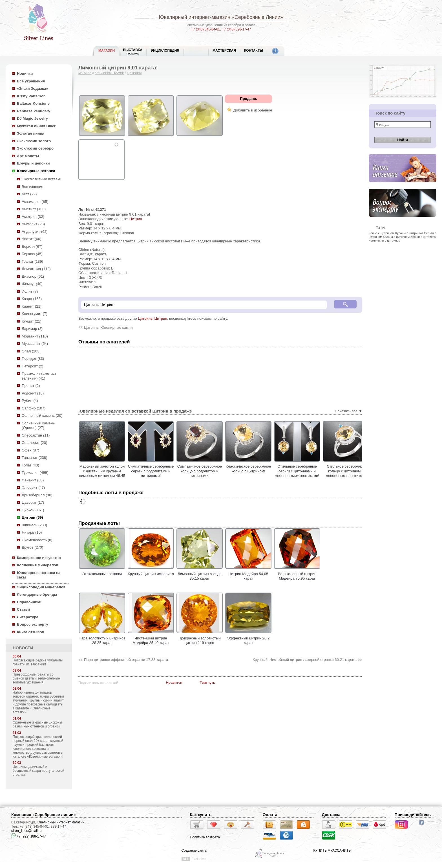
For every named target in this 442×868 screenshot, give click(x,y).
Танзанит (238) (35, 458)
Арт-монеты (28, 156)
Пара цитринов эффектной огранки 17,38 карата (126, 660)
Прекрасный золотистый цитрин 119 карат (200, 638)
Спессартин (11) (36, 435)
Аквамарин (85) (35, 202)
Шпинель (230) (34, 525)
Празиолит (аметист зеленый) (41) (39, 376)
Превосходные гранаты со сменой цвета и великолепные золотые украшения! (36, 678)
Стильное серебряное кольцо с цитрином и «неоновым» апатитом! (360, 471)
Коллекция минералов (38, 565)
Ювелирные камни (110, 73)
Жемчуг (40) (32, 284)
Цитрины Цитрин (152, 318)
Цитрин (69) (32, 517)
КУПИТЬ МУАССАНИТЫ (332, 851)
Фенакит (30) (33, 480)
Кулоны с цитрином (409, 233)
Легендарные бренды (37, 594)
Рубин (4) (30, 401)
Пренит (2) (31, 386)
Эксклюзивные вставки (42, 179)
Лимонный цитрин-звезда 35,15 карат (200, 574)
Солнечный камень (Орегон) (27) (38, 426)
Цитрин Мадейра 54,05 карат (248, 574)
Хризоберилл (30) (37, 495)
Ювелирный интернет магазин (60, 822)
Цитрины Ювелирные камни (108, 327)
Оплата (270, 815)
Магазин (85, 73)
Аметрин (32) (33, 217)
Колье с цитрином (381, 233)
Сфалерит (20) (35, 443)
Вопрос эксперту (33, 624)
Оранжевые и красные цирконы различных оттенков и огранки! (37, 724)
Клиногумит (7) (35, 314)
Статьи (23, 609)
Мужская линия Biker (36, 126)
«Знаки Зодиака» (33, 88)
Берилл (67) (32, 246)
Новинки (25, 74)
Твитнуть (207, 682)
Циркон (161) (33, 510)
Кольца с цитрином (396, 237)
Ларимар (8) (32, 329)
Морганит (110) (35, 336)
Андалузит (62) (35, 232)
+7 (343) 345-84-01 (206, 29)
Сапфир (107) (34, 408)
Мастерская (224, 51)
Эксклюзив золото (34, 141)
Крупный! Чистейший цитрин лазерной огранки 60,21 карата (305, 660)
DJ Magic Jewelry (32, 118)
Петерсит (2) (33, 366)
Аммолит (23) (33, 224)
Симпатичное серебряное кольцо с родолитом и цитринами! (214, 471)
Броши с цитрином (423, 237)
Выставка (133, 51)
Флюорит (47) (33, 487)
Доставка (331, 815)
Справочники (29, 602)
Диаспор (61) (33, 276)
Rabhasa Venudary (34, 111)
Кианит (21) (32, 306)
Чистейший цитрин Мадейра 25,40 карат (151, 638)
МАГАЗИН (107, 51)
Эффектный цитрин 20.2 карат (248, 638)
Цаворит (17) (33, 502)
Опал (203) (31, 351)
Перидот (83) (33, 359)
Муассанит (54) (35, 344)
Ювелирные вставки (36, 171)
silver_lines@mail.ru (26, 831)
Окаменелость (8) (37, 540)
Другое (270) (32, 547)
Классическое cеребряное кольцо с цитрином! (263, 469)
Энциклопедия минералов (41, 587)
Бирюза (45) (32, 254)
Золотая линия (31, 133)
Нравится (174, 682)
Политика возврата (205, 837)
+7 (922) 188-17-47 (28, 836)
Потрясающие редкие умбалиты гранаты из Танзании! (38, 662)
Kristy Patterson (31, 96)
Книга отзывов (31, 632)
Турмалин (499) (35, 473)
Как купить (201, 815)
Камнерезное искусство (39, 558)
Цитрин (136, 219)
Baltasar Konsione (33, 103)
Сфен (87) (30, 450)
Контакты (254, 51)
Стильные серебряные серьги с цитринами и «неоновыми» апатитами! (311, 471)
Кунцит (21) (32, 321)
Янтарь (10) (32, 532)
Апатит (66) (32, 239)
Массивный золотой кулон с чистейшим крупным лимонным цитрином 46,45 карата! (116, 473)
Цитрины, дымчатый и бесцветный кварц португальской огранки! (38, 771)
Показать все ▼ (349, 411)
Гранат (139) (32, 261)
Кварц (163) (32, 299)
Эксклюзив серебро (35, 148)
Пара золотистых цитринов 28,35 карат (102, 638)
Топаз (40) (30, 465)
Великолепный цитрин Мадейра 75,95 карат (297, 574)
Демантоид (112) (36, 269)
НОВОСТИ (23, 648)
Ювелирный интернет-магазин (195, 17)
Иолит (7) (30, 291)
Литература (28, 617)
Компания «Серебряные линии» (44, 815)
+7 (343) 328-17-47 (236, 29)
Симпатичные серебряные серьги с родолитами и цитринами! (165, 471)
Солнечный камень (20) (42, 416)
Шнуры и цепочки (33, 163)
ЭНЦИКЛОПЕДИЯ (165, 51)
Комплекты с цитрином (385, 240)
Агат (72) (29, 194)
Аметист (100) (34, 209)
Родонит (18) (33, 393)
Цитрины (135, 73)
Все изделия (32, 187)
